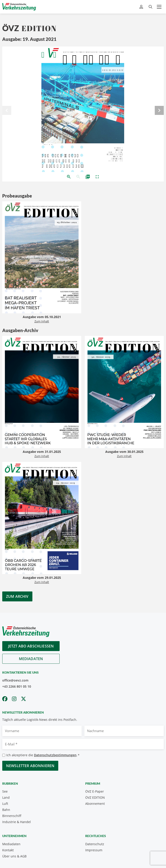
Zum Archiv (17, 596)
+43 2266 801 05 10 (17, 686)
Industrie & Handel (17, 822)
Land (6, 797)
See (5, 791)
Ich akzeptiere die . (43, 755)
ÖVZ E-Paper (95, 791)
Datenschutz (95, 844)
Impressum (94, 850)
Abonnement (95, 804)
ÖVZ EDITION (95, 797)
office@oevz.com (15, 680)
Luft (5, 804)
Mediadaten (31, 659)
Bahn (6, 810)
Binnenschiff (12, 816)
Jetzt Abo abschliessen (31, 646)
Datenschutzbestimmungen (55, 755)
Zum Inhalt (42, 321)
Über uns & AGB (14, 856)
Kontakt (8, 850)
